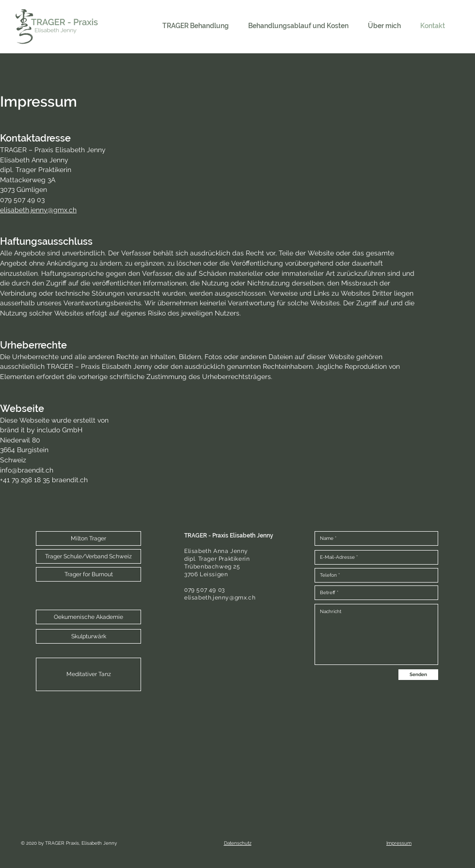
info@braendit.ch (27, 470)
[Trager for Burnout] (88, 574)
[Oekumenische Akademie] (88, 617)
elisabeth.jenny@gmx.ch (38, 210)
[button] (88, 538)
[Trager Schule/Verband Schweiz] (88, 556)
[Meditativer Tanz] (88, 674)
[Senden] (418, 675)
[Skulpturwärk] (88, 636)
